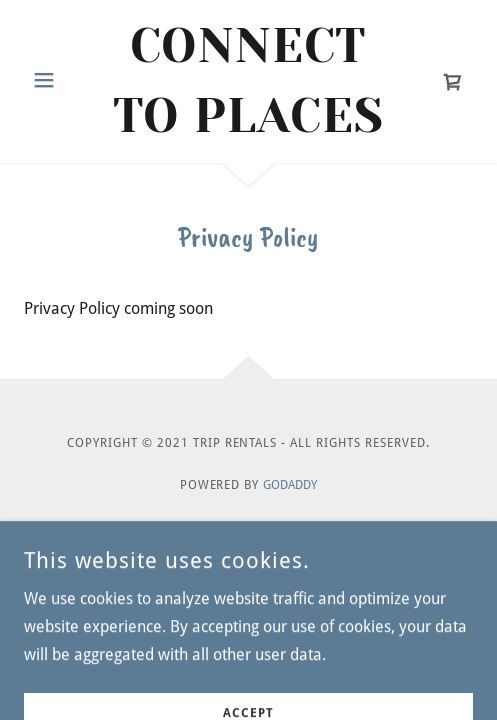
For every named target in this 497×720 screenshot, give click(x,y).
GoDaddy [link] (290, 485)
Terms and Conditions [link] (248, 573)
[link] (248, 81)
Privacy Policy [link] (249, 541)
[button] (59, 80)
